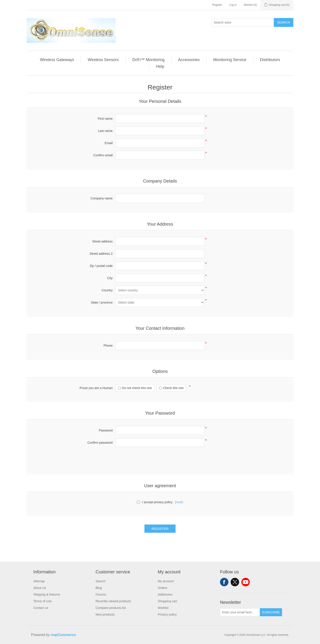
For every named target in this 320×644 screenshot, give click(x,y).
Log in (233, 5)
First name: (106, 119)
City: (110, 278)
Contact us (41, 608)
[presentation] (160, 459)
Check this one (173, 388)
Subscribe (271, 612)
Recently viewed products (113, 601)
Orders (163, 588)
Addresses (165, 594)
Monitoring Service (230, 60)
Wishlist (163, 608)
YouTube (246, 582)
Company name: (102, 198)
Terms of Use (42, 601)
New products (105, 614)
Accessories (189, 60)
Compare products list (111, 608)
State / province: (102, 302)
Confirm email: (103, 155)
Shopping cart (167, 601)
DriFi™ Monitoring (148, 60)
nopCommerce (63, 635)
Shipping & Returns (47, 594)
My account (166, 581)
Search (284, 22)
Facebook (224, 582)
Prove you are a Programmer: (96, 388)
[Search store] (243, 22)
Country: (107, 290)
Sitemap (39, 581)
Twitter (235, 582)
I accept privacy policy (157, 502)
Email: (109, 143)
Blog (99, 588)
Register (217, 5)
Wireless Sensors (103, 60)
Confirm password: (100, 443)
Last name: (106, 131)
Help (160, 66)
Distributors (270, 60)
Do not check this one (137, 388)
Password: (106, 430)
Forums (101, 594)
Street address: (103, 241)
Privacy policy (167, 614)
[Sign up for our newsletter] (240, 612)
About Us (40, 588)
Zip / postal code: (101, 266)
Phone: (108, 346)
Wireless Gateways (57, 60)
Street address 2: (101, 254)
